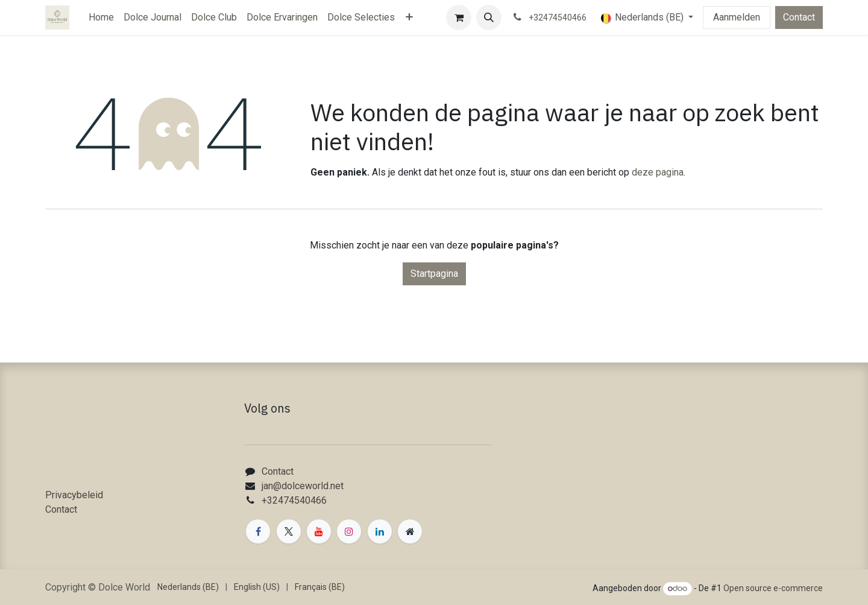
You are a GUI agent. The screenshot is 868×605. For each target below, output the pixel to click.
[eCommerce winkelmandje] (459, 17)
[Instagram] (349, 531)
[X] (289, 531)
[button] (489, 17)
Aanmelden (737, 17)
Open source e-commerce (773, 588)
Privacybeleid (74, 495)
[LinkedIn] (380, 531)
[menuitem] (101, 17)
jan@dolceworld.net (303, 486)
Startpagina (434, 274)
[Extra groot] (410, 531)
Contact (799, 17)
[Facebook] (258, 531)
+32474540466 (294, 500)
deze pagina (658, 172)
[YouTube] (319, 531)
